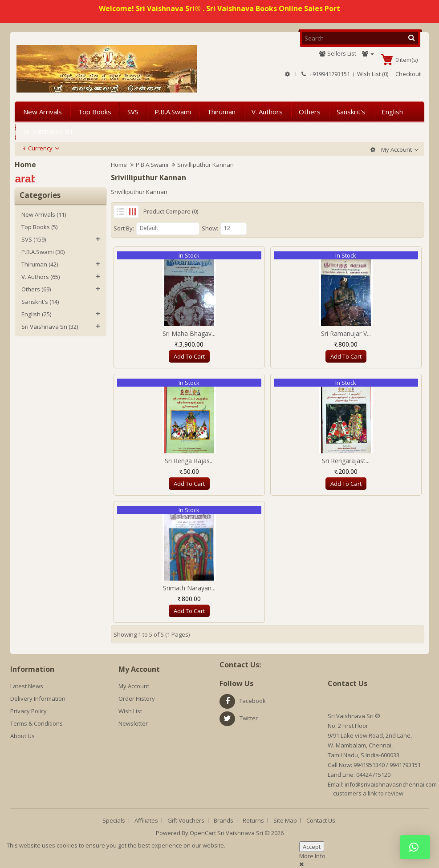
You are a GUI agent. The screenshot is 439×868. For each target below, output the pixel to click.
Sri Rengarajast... (346, 461)
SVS (133, 112)
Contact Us (321, 820)
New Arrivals (43, 112)
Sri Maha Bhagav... (189, 333)
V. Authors (267, 112)
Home (119, 165)
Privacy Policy (28, 711)
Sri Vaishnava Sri (48, 131)
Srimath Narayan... (189, 588)
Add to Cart (189, 356)
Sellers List (337, 53)
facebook (253, 701)
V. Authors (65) (41, 277)
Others (310, 112)
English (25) (36, 314)
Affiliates (146, 820)
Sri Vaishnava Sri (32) (50, 327)
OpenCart (203, 833)
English (392, 112)
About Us (22, 736)
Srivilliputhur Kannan (205, 165)
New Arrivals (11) (44, 214)
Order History (137, 698)
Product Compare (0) (171, 211)
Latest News (27, 686)
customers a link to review (368, 793)
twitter (249, 718)
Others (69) (36, 289)
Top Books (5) (39, 227)
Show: (210, 228)
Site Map (285, 820)
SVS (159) (34, 239)
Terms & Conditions (37, 723)
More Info (312, 856)
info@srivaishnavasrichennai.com (391, 784)
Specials (114, 820)
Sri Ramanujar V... (346, 333)
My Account (134, 686)
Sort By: (124, 228)
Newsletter (133, 723)
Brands (224, 820)
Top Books (95, 112)
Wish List (130, 711)
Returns (253, 820)
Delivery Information (38, 698)
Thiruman (221, 112)
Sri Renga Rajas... (189, 461)
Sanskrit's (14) (40, 302)
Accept (312, 847)
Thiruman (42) (40, 264)
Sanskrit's (351, 112)
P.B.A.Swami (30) (43, 252)
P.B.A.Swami (173, 112)
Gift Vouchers (186, 820)
